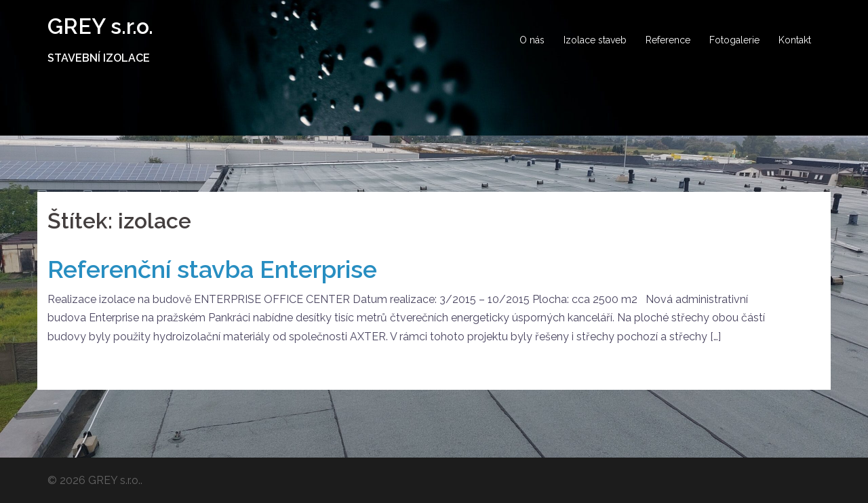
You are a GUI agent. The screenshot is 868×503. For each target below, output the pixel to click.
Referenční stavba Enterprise (212, 269)
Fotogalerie (734, 40)
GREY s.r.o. (100, 26)
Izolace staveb (595, 40)
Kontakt (795, 40)
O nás (532, 40)
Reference (668, 40)
